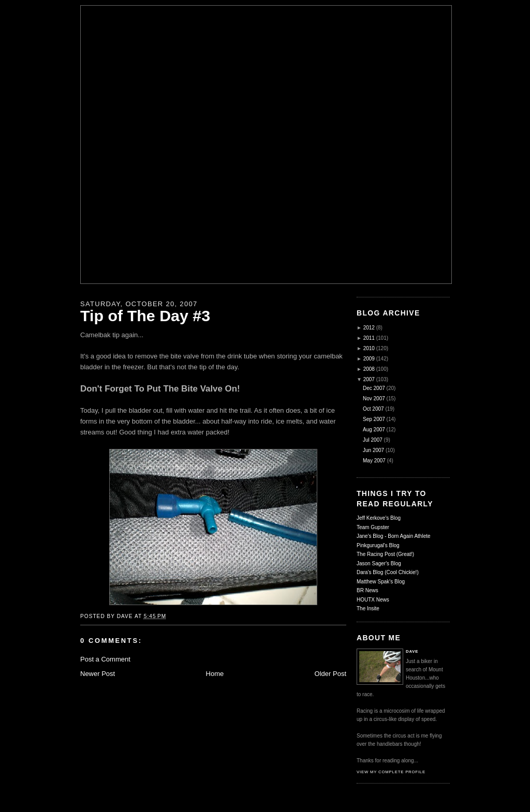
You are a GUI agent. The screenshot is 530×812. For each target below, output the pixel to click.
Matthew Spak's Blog (381, 582)
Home (215, 674)
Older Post (330, 674)
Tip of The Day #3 (145, 315)
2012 (369, 328)
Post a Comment (105, 659)
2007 (369, 379)
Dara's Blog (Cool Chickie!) (388, 572)
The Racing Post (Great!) (385, 554)
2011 (369, 338)
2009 (369, 359)
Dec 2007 (374, 388)
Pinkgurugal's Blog (378, 545)
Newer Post (98, 674)
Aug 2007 (374, 430)
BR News (367, 590)
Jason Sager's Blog (379, 563)
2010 (369, 348)
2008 (369, 369)
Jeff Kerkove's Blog (379, 518)
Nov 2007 (374, 399)
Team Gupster (373, 527)
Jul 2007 (373, 440)
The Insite (368, 608)
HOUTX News (373, 600)
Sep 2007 (374, 419)
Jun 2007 (373, 450)
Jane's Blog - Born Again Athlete (394, 536)
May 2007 (374, 461)
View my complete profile (391, 772)
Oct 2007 (373, 409)
